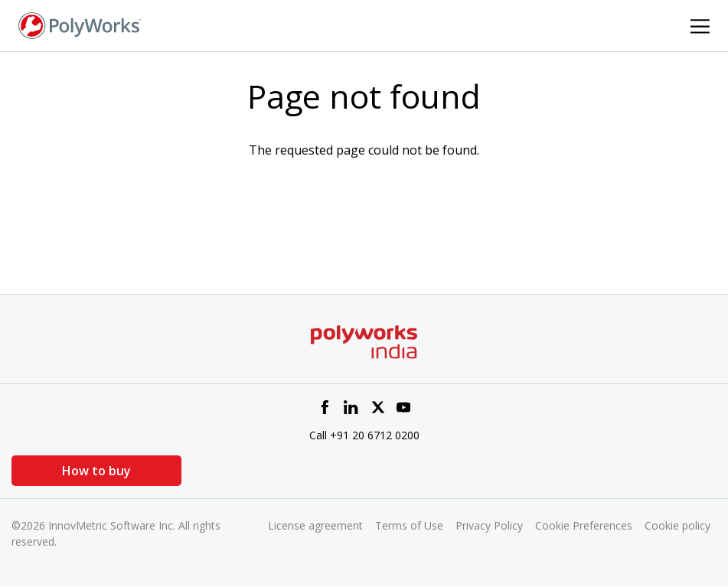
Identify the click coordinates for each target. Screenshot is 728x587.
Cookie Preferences (584, 525)
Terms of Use (409, 525)
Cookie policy (677, 525)
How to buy (88, 471)
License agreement (315, 525)
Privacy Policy (489, 525)
